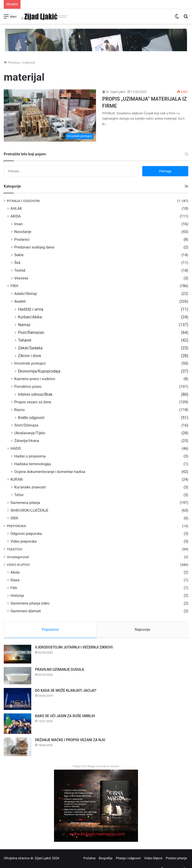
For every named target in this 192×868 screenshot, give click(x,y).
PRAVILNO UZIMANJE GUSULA (59, 670)
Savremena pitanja (25, 503)
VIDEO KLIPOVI (18, 565)
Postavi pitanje (176, 859)
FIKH (14, 286)
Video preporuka (23, 541)
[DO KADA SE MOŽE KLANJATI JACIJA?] (17, 700)
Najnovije (142, 630)
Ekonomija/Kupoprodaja (39, 371)
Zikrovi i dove (29, 356)
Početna (12, 63)
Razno (19, 410)
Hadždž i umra (31, 309)
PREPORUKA (16, 526)
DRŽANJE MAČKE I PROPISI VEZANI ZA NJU (70, 741)
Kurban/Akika (30, 317)
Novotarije (23, 232)
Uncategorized (18, 557)
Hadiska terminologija (32, 464)
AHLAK (16, 209)
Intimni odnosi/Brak (35, 394)
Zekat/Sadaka (30, 348)
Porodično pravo (28, 387)
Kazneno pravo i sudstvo (35, 379)
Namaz (24, 325)
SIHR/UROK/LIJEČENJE (29, 510)
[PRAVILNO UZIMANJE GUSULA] (17, 677)
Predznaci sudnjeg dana (34, 247)
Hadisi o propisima (30, 456)
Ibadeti (20, 301)
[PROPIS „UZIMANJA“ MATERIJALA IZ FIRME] (50, 115)
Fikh (14, 588)
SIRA (14, 518)
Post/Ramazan (31, 332)
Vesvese (21, 278)
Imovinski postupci (30, 363)
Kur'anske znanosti (30, 487)
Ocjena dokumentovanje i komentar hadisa (50, 472)
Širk (17, 263)
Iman (18, 224)
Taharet (25, 340)
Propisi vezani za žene (33, 402)
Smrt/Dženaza (26, 425)
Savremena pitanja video (30, 603)
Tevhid (20, 270)
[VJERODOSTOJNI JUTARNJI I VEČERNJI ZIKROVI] (17, 655)
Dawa (15, 580)
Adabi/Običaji (26, 294)
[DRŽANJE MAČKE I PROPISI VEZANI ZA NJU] (17, 748)
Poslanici (22, 239)
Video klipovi (153, 859)
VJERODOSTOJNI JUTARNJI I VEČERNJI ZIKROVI (74, 648)
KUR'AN (16, 479)
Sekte (19, 255)
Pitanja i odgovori (128, 859)
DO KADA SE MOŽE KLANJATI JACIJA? (66, 691)
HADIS (16, 448)
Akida (15, 572)
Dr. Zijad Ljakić (116, 92)
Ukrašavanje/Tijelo (30, 433)
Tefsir (19, 495)
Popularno (50, 630)
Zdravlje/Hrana (27, 441)
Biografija (106, 859)
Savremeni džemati (26, 611)
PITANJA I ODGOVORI (23, 201)
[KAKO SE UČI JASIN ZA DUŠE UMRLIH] (17, 725)
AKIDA (16, 216)
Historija (17, 596)
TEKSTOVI (14, 549)
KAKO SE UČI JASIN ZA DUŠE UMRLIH (65, 717)
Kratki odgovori (31, 418)
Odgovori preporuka (26, 534)
